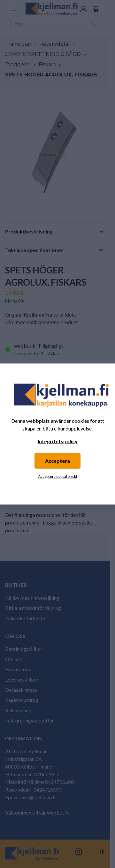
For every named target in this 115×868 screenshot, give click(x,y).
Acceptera (57, 461)
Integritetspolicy (58, 441)
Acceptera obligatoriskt (58, 476)
